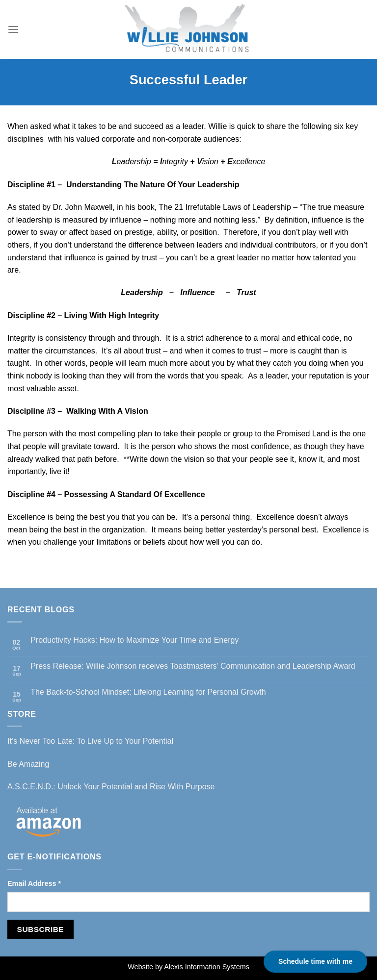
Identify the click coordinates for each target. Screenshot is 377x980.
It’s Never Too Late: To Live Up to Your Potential (90, 741)
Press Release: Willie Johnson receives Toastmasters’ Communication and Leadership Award (193, 666)
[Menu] (13, 29)
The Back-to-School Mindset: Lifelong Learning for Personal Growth (148, 692)
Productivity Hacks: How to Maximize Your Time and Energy (135, 640)
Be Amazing (28, 764)
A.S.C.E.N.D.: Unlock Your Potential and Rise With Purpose (111, 787)
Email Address (34, 883)
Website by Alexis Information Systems (188, 967)
